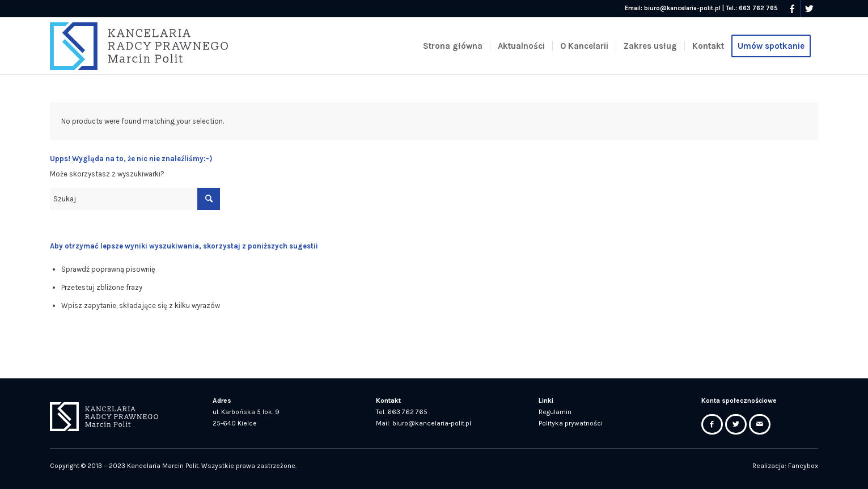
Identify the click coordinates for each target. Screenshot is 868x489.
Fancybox (803, 466)
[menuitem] (453, 46)
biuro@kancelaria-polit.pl (682, 8)
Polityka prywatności (571, 423)
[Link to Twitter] (810, 9)
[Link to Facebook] (792, 9)
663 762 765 (758, 8)
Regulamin (555, 412)
